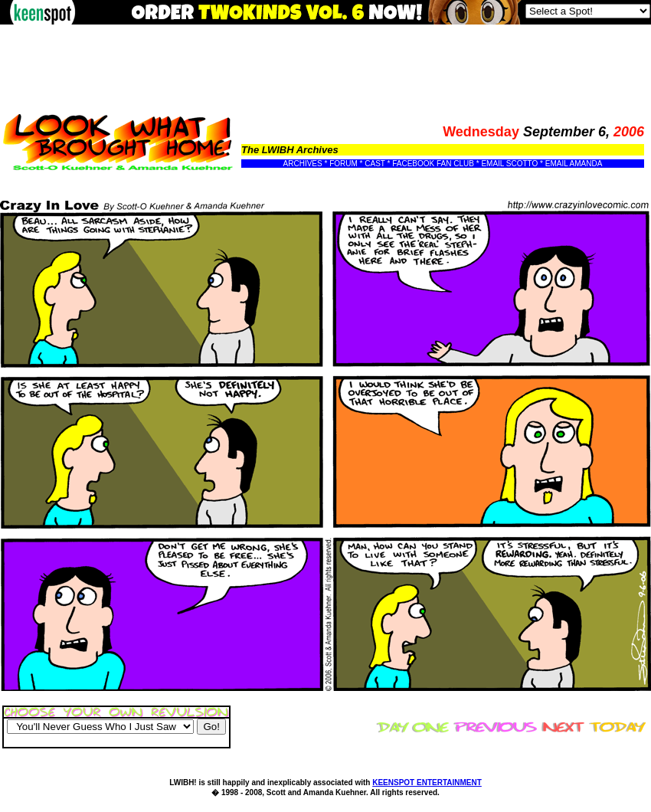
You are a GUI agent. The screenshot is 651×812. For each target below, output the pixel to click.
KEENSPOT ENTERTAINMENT (427, 783)
